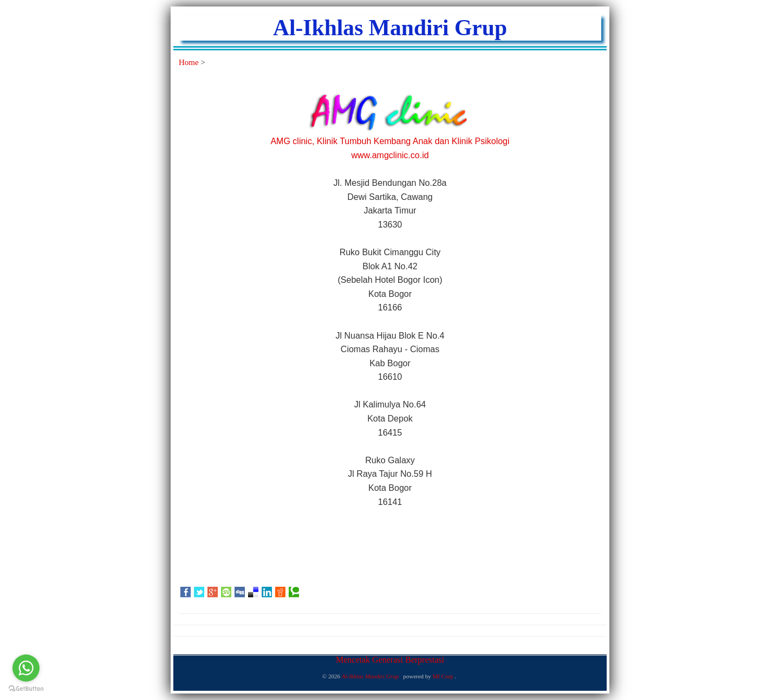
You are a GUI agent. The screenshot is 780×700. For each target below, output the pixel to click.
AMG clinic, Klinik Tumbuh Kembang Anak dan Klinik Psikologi (390, 141)
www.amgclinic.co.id (390, 155)
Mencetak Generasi (370, 660)
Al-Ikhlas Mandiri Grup (390, 28)
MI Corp (444, 676)
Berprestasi (425, 660)
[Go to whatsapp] (26, 668)
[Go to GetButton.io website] (26, 689)
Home (190, 62)
